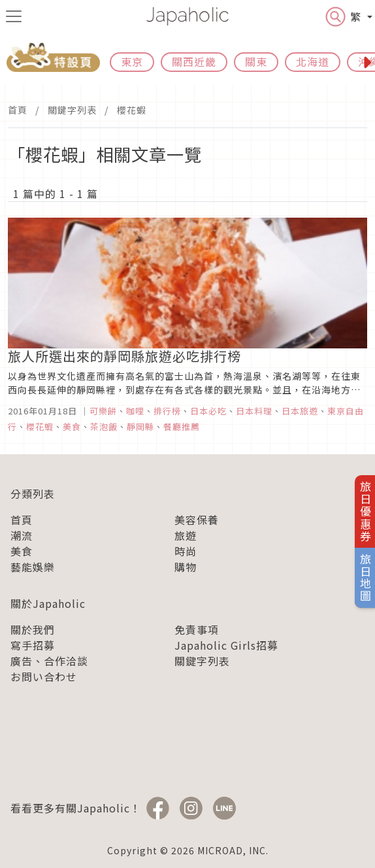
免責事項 (197, 629)
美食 (22, 551)
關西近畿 (194, 61)
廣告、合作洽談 (49, 661)
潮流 (22, 535)
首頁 (18, 110)
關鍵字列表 (72, 110)
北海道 (313, 61)
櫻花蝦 (132, 110)
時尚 (186, 551)
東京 (132, 61)
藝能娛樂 (33, 567)
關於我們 (33, 629)
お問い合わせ (44, 676)
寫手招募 (33, 645)
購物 (186, 567)
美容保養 (197, 520)
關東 (256, 61)
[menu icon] (14, 16)
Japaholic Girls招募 (226, 645)
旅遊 (186, 535)
